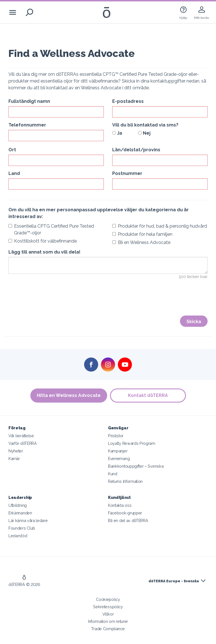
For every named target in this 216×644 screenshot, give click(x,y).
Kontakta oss (120, 505)
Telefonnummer (27, 125)
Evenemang (119, 458)
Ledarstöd (18, 536)
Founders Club (22, 528)
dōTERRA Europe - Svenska (174, 581)
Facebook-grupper (125, 513)
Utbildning (18, 505)
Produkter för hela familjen (142, 234)
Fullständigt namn (29, 101)
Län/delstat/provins (136, 150)
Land (14, 173)
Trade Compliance (108, 629)
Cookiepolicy (108, 599)
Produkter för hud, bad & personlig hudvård (160, 226)
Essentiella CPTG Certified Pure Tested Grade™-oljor (51, 229)
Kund (113, 474)
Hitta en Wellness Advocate (69, 395)
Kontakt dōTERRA (148, 395)
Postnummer (127, 173)
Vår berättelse (21, 436)
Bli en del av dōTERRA (128, 520)
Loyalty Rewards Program (132, 443)
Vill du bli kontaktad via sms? (145, 125)
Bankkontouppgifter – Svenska (136, 466)
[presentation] (51, 301)
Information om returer (108, 621)
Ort (12, 150)
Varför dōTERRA (23, 443)
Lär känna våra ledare (28, 520)
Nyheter (16, 451)
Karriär (14, 458)
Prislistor (116, 436)
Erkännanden (20, 513)
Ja (117, 133)
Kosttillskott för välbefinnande (43, 241)
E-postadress (128, 101)
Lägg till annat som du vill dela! (44, 252)
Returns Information (125, 481)
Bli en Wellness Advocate (141, 242)
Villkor (108, 614)
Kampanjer (118, 451)
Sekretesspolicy (108, 607)
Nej (144, 133)
